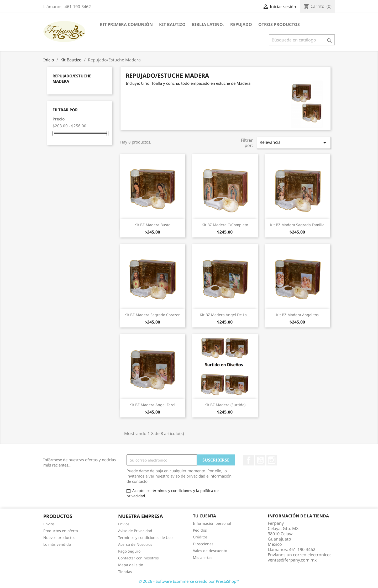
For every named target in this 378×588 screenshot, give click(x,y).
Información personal (212, 523)
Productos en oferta (61, 531)
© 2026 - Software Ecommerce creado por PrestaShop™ (189, 581)
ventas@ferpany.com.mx (292, 560)
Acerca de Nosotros (135, 544)
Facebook (249, 460)
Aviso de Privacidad (135, 531)
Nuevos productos (59, 537)
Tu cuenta (204, 516)
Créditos (200, 537)
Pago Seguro (129, 551)
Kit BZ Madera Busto (152, 225)
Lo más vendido (57, 544)
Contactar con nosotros (138, 558)
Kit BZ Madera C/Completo (225, 225)
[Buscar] (302, 40)
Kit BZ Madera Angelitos (297, 315)
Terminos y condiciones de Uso (145, 537)
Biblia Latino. (208, 24)
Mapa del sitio (131, 565)
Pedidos (200, 530)
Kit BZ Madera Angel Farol (152, 405)
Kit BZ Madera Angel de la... (225, 315)
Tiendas (125, 572)
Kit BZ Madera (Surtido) (225, 405)
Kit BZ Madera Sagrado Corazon (153, 315)
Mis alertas (203, 557)
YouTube (260, 460)
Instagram (272, 460)
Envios (49, 524)
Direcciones (203, 544)
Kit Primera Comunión (126, 24)
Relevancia (294, 143)
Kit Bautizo (172, 24)
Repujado (241, 24)
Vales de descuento (210, 551)
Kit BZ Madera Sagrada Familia (297, 225)
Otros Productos (279, 24)
